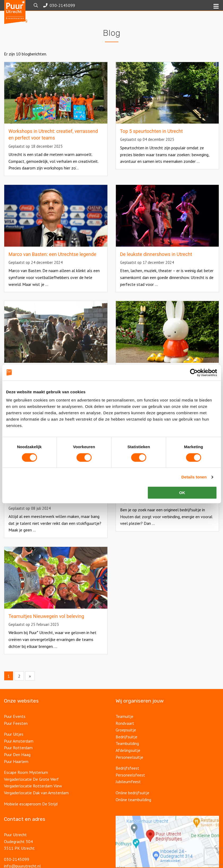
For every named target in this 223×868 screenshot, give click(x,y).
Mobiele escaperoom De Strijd (31, 812)
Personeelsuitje (129, 766)
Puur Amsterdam (19, 749)
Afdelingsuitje (128, 759)
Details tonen (194, 477)
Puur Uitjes (14, 743)
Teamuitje (124, 725)
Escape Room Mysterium (26, 781)
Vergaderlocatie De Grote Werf (31, 788)
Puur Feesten (16, 732)
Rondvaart (125, 732)
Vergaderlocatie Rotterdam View (33, 794)
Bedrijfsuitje (126, 745)
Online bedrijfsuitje (132, 801)
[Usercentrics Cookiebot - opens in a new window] (194, 373)
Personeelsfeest (130, 783)
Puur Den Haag (17, 763)
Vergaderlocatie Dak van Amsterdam (36, 801)
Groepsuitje (126, 738)
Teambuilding (127, 752)
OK (182, 493)
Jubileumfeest (128, 790)
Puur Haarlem (16, 770)
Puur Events (15, 725)
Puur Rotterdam (18, 756)
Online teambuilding (133, 808)
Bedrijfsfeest (127, 777)
